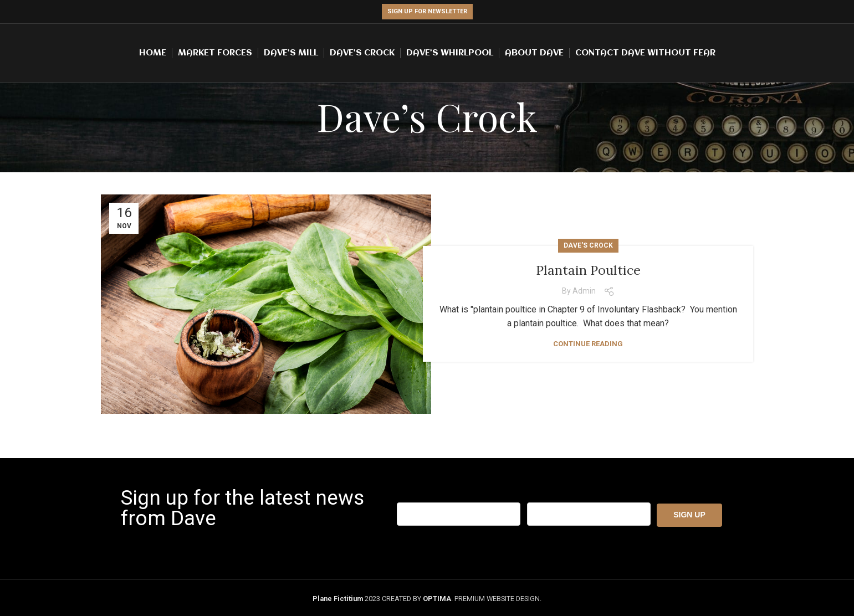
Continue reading (588, 344)
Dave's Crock (588, 245)
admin (584, 291)
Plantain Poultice (588, 269)
